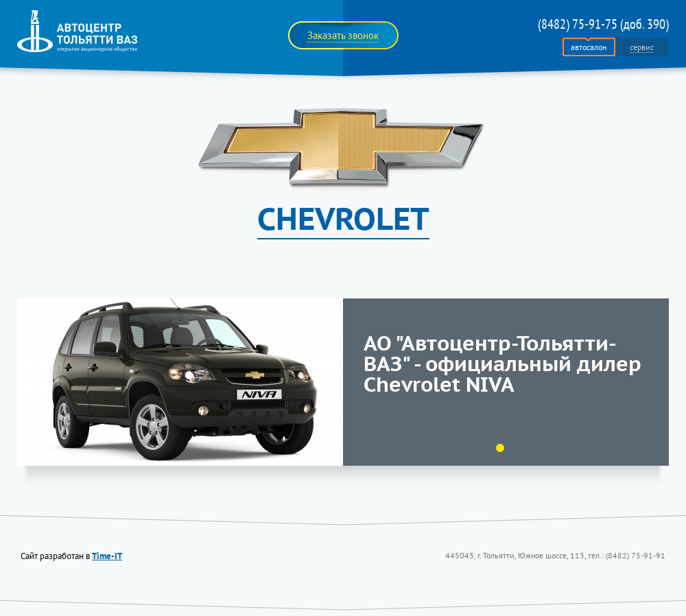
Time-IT (107, 556)
